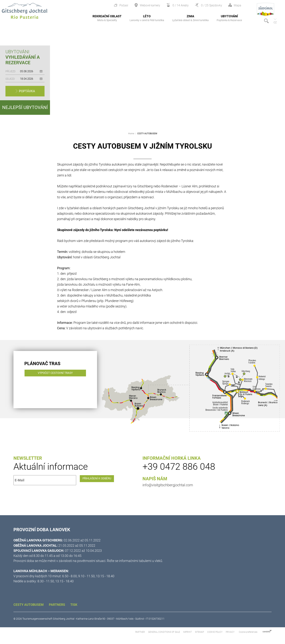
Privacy (230, 632)
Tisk (74, 605)
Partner (140, 632)
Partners (57, 605)
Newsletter (28, 458)
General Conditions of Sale (164, 632)
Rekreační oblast (107, 18)
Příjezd (10, 71)
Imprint (188, 632)
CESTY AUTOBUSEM (147, 134)
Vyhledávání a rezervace (23, 60)
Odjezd (10, 79)
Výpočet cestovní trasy (58, 380)
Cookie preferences (248, 632)
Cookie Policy (215, 632)
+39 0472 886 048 (179, 467)
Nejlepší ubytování (25, 107)
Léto (147, 18)
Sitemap (200, 632)
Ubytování (229, 18)
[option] (142, 75)
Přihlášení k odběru (100, 480)
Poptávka (27, 91)
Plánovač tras (42, 364)
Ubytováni (17, 52)
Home (131, 134)
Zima (190, 18)
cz (275, 22)
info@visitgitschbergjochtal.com (168, 485)
